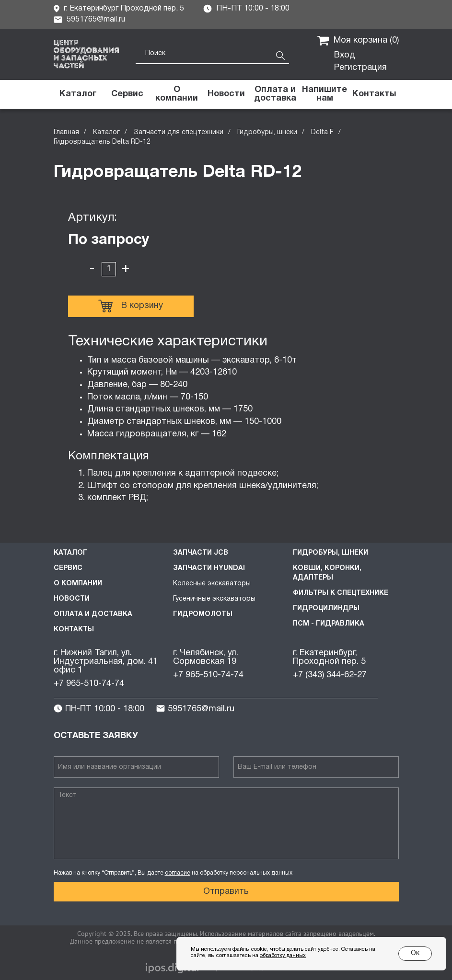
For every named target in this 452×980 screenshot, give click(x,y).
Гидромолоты (203, 614)
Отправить (226, 892)
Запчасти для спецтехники (179, 132)
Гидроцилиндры (326, 609)
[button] (325, 94)
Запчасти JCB (201, 553)
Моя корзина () (358, 41)
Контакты (74, 630)
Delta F (322, 132)
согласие (178, 873)
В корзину (131, 306)
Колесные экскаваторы (212, 584)
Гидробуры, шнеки (267, 132)
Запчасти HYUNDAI (209, 568)
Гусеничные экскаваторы (214, 599)
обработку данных (283, 956)
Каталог (106, 132)
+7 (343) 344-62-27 (330, 675)
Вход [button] (345, 55)
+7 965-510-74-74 (89, 684)
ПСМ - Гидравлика (329, 624)
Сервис (68, 568)
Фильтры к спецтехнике (341, 593)
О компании (78, 584)
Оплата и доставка (93, 614)
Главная (66, 132)
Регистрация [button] (360, 68)
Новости (72, 599)
